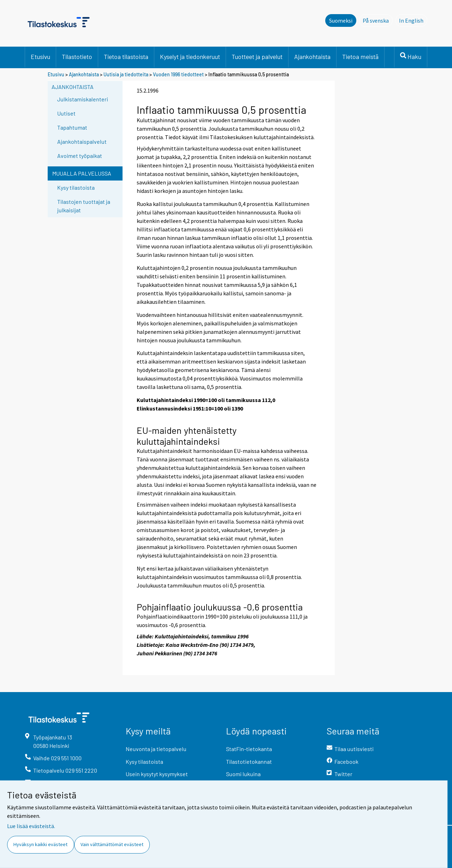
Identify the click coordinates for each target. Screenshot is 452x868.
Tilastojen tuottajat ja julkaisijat (84, 206)
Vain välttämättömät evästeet (112, 844)
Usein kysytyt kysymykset (157, 774)
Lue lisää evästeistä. (31, 826)
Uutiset (66, 113)
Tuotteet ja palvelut (257, 57)
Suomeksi (341, 20)
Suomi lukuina (243, 774)
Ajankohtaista (312, 57)
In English (413, 20)
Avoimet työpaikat (80, 156)
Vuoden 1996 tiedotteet (178, 74)
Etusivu (40, 57)
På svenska (378, 20)
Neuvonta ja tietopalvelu (156, 749)
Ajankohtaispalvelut (82, 141)
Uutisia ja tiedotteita (126, 74)
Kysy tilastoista (76, 187)
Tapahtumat (72, 127)
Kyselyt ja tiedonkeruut (190, 57)
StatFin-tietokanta (249, 749)
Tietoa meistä (360, 57)
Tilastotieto (77, 57)
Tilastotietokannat (249, 761)
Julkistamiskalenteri (83, 99)
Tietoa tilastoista (126, 57)
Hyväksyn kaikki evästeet (40, 844)
